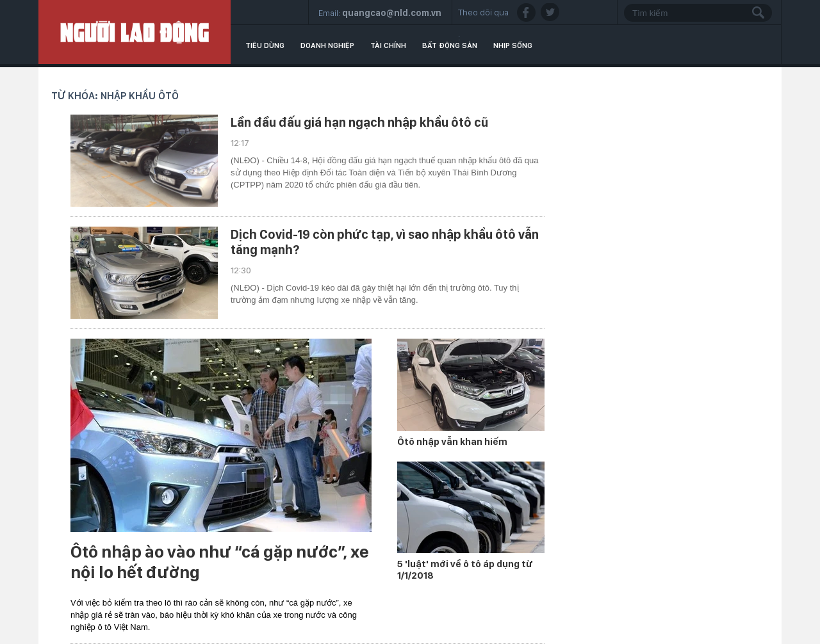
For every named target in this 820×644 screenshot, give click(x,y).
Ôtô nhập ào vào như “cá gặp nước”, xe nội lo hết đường (220, 562)
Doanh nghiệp (327, 45)
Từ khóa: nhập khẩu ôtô (115, 96)
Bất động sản (450, 45)
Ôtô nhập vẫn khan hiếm (452, 442)
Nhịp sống (513, 45)
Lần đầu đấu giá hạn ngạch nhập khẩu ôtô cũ (359, 122)
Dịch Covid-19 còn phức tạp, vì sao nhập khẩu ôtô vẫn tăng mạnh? (385, 242)
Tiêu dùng (265, 45)
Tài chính (388, 45)
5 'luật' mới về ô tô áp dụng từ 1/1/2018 (465, 570)
